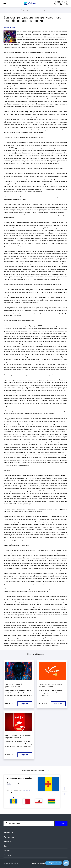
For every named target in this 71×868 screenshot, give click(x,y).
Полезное (7, 842)
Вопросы (7, 851)
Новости (7, 846)
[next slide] (65, 794)
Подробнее (25, 704)
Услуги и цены (9, 837)
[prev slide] (65, 789)
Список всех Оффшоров (40, 864)
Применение (8, 832)
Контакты (7, 855)
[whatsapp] (67, 5)
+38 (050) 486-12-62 (61, 2)
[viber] (55, 5)
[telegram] (61, 5)
